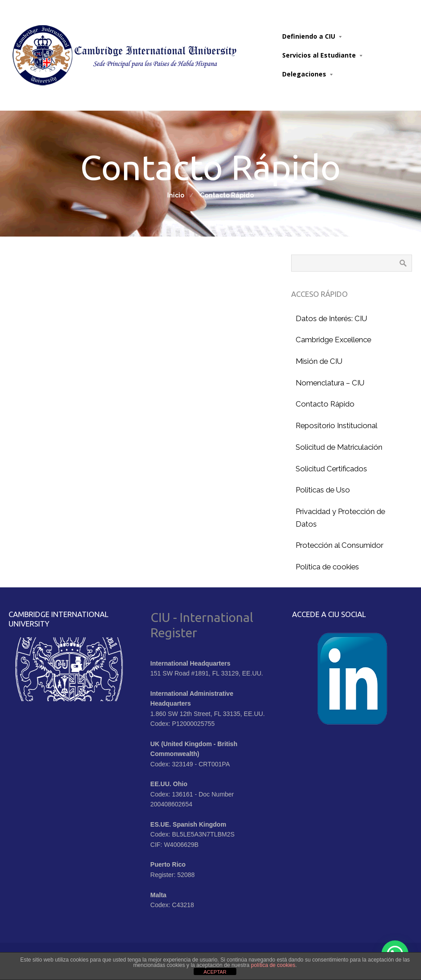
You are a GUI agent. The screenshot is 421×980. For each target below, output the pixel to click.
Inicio (176, 195)
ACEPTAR (215, 972)
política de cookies (273, 965)
